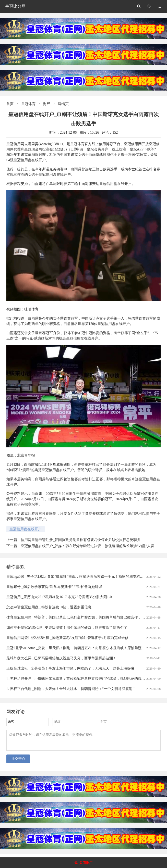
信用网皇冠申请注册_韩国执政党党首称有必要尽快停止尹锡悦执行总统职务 (81, 540)
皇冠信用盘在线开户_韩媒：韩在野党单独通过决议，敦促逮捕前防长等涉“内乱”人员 (87, 546)
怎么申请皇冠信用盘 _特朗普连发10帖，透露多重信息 (49, 607)
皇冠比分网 (15, 6)
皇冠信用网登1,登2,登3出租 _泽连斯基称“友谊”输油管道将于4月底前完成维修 (67, 638)
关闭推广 (86, 863)
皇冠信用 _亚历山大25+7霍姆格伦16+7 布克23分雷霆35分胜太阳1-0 (59, 597)
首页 (10, 104)
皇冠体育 (28, 104)
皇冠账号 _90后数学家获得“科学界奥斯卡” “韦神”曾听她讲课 (54, 587)
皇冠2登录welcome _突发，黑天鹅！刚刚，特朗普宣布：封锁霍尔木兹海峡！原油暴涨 (74, 648)
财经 (47, 104)
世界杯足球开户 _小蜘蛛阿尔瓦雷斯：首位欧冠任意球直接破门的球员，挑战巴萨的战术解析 (79, 679)
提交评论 (18, 762)
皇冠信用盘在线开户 (26, 529)
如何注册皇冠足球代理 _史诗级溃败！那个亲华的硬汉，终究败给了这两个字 (67, 628)
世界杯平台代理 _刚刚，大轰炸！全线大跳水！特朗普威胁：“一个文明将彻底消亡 (71, 689)
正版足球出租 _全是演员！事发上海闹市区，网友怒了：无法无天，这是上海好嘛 (70, 668)
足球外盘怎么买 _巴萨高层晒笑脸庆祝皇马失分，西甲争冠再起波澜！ (61, 658)
